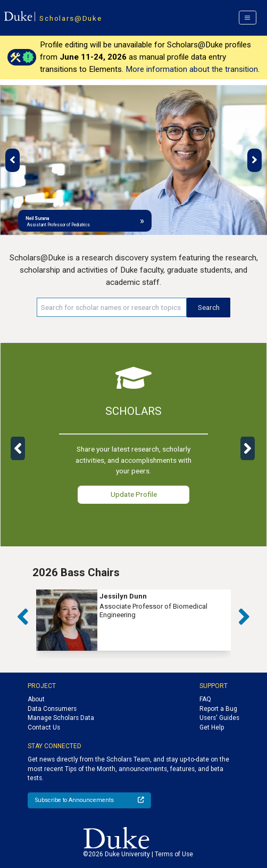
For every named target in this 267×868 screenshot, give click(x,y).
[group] (133, 620)
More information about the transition (192, 69)
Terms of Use (174, 854)
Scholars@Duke (70, 18)
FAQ (205, 699)
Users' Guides (219, 718)
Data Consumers (52, 709)
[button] (12, 160)
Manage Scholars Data (61, 718)
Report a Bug (218, 709)
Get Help (212, 727)
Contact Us (44, 727)
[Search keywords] (112, 307)
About (36, 699)
